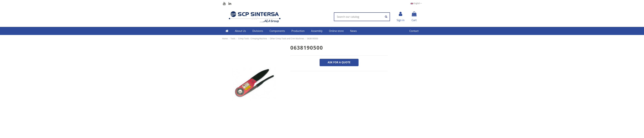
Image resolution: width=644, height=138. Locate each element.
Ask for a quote (339, 62)
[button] (240, 31)
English (416, 3)
